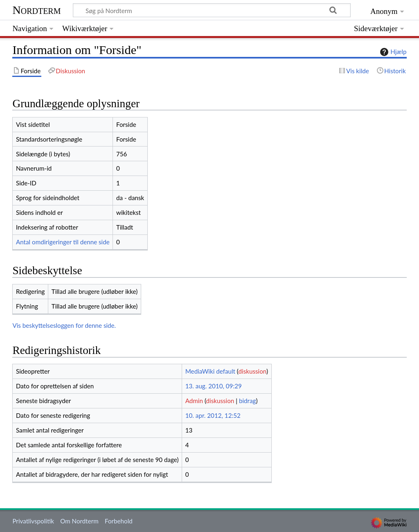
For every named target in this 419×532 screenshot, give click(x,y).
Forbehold (119, 521)
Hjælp (392, 52)
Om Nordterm (79, 521)
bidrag (248, 401)
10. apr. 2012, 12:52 (213, 415)
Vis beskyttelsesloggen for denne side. (64, 325)
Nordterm (36, 10)
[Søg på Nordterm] (212, 10)
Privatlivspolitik (33, 521)
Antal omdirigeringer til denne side (63, 242)
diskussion (252, 371)
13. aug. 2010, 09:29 (214, 386)
